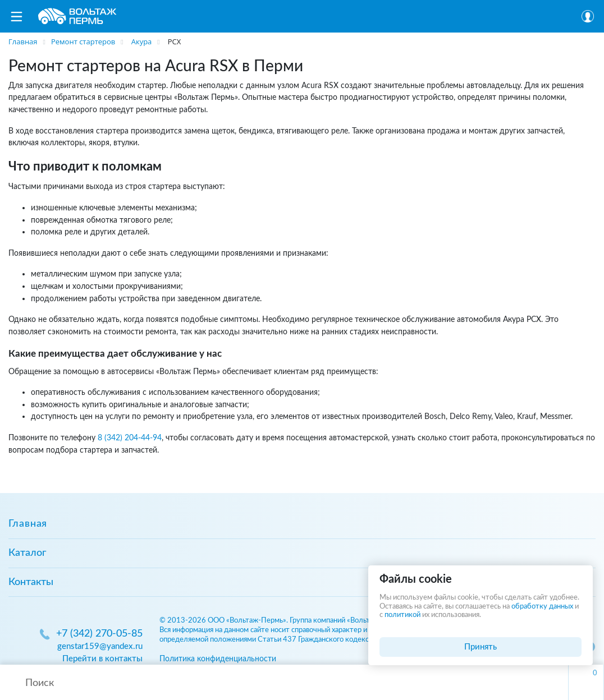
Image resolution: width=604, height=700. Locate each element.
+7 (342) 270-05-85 (99, 634)
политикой (402, 615)
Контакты (31, 582)
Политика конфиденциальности (218, 659)
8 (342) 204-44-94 (130, 438)
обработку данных (542, 607)
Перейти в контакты (102, 659)
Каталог (27, 553)
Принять (481, 647)
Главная (28, 524)
